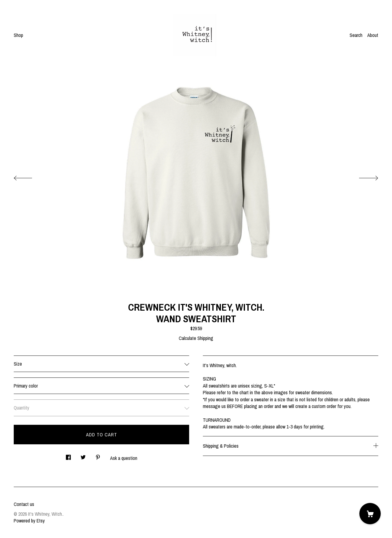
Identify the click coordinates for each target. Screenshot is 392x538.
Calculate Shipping (196, 338)
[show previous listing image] (29, 176)
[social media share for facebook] (68, 455)
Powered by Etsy (29, 521)
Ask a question (124, 458)
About (373, 35)
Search (356, 35)
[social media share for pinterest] (98, 455)
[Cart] (370, 514)
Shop (18, 35)
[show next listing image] (363, 176)
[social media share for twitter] (83, 455)
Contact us (24, 504)
